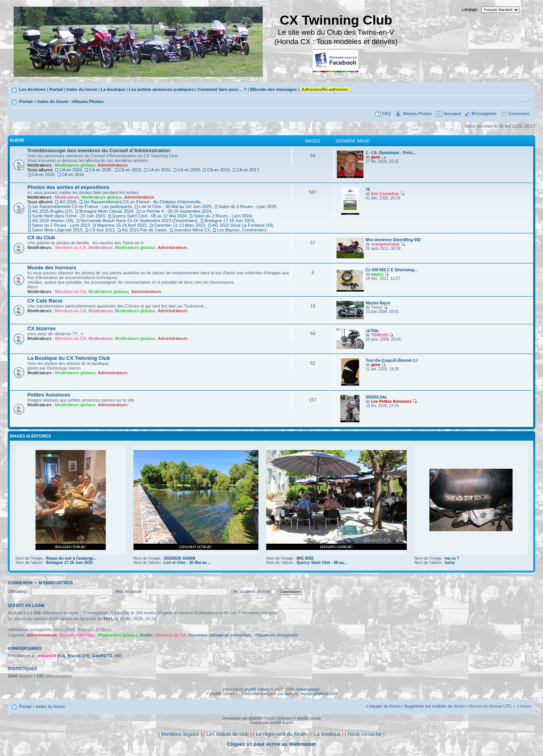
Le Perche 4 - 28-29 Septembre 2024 (176, 211)
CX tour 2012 (102, 230)
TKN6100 (380, 335)
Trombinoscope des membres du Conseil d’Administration (99, 150)
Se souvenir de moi (255, 591)
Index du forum (82, 89)
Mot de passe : (130, 591)
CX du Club (41, 237)
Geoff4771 (102, 656)
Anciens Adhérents (77, 635)
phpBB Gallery (257, 689)
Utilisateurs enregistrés (276, 635)
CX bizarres (42, 328)
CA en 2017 (248, 170)
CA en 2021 (159, 170)
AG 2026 (68, 202)
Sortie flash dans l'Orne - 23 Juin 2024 (69, 216)
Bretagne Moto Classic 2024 (106, 211)
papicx (377, 274)
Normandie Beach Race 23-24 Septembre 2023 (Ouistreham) (139, 221)
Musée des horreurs (52, 268)
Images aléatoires (30, 436)
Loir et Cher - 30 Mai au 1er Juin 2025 (175, 206)
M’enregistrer (484, 114)
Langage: (470, 10)
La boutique (113, 89)
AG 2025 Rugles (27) (52, 211)
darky (289, 694)
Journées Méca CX (192, 230)
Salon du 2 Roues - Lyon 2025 (247, 206)
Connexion (519, 114)
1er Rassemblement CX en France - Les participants (82, 206)
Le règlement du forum (281, 734)
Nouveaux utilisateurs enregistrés (220, 635)
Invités (146, 635)
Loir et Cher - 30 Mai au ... (187, 563)
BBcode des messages (273, 89)
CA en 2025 (100, 170)
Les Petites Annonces (392, 401)
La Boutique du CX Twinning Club (69, 358)
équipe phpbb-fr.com (319, 694)
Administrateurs (112, 165)
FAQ (386, 114)
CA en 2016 (43, 174)
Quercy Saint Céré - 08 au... (322, 563)
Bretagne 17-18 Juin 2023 (229, 221)
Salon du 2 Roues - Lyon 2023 (61, 225)
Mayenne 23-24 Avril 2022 (122, 225)
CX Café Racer (45, 301)
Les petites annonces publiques (161, 89)
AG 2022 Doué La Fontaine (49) (243, 225)
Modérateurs (67, 197)
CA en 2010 (73, 174)
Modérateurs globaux (75, 165)
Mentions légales (180, 734)
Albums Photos (88, 101)
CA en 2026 (71, 170)
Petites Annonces (49, 395)
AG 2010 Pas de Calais (144, 230)
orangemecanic (385, 244)
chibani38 (46, 656)
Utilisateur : (19, 591)
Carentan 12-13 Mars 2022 (179, 225)
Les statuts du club (228, 734)
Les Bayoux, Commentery (242, 230)
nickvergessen (308, 689)
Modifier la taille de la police (526, 100)
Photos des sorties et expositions (68, 187)
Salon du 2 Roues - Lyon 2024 (223, 216)
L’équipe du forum (383, 706)
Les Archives (32, 89)
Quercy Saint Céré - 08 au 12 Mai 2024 (149, 216)
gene (376, 157)
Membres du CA (70, 247)
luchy (450, 563)
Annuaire (452, 114)
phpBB (255, 718)
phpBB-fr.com (282, 723)
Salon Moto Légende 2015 (57, 230)
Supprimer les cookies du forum (435, 706)
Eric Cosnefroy (385, 194)
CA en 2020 (189, 170)
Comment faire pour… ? (222, 89)
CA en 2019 (218, 170)
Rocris (74, 656)
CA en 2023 (130, 170)
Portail (56, 89)
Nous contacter (365, 734)
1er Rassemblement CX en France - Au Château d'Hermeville (142, 202)
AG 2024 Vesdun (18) (53, 221)
